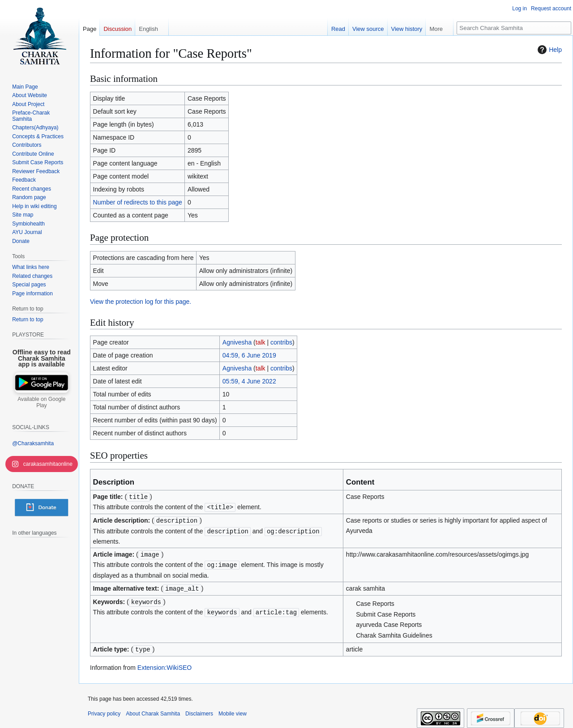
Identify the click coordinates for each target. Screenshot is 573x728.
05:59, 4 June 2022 (249, 381)
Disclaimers (199, 710)
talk (261, 342)
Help (549, 50)
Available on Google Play (41, 402)
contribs (281, 342)
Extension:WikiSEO (165, 664)
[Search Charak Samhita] (514, 28)
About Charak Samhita (153, 710)
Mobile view (233, 710)
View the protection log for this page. (141, 302)
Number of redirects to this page (138, 202)
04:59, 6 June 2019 (249, 355)
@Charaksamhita (33, 443)
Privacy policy (104, 710)
